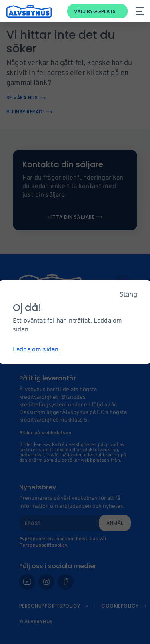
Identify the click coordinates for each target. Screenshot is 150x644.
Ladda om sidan (36, 350)
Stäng (129, 294)
